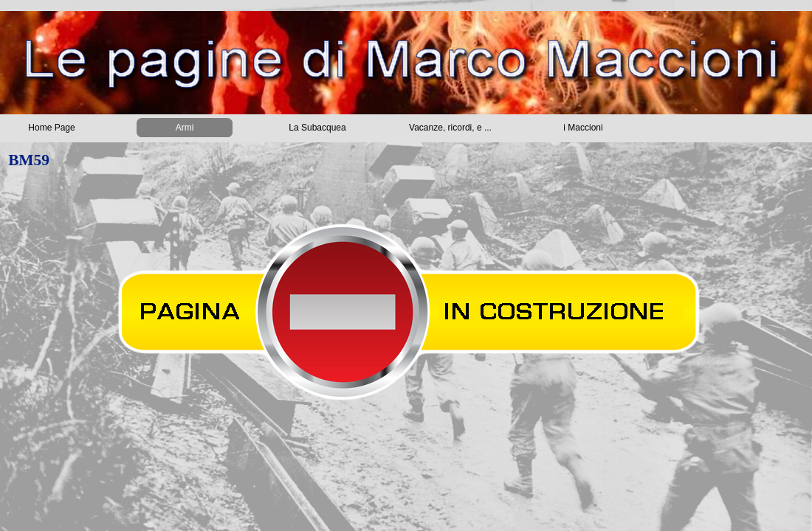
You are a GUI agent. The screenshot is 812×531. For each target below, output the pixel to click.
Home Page (51, 128)
